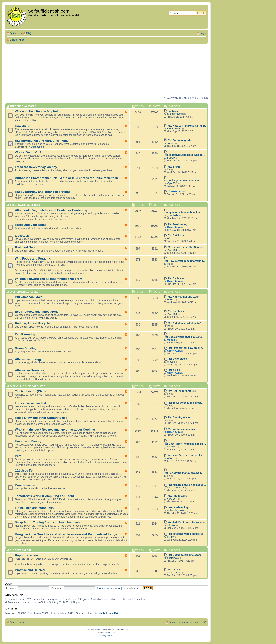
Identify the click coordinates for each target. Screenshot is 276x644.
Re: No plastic (176, 311)
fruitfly (170, 537)
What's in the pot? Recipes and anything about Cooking (55, 430)
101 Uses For (24, 471)
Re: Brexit (174, 167)
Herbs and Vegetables (31, 225)
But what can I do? (28, 297)
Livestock (22, 236)
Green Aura (178, 191)
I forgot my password (109, 588)
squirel (171, 143)
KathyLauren (174, 128)
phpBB (97, 629)
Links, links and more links (34, 508)
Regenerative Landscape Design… (184, 155)
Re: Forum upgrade (180, 140)
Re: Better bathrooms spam (184, 555)
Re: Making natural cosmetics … (187, 485)
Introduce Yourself (23, 106)
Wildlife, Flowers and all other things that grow (48, 279)
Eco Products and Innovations (37, 312)
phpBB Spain (110, 632)
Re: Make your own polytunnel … (184, 181)
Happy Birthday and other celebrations (43, 192)
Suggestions (36, 147)
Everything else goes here (27, 386)
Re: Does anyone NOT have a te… (184, 337)
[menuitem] (27, 33)
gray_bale (173, 215)
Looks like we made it (30, 403)
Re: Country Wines (179, 417)
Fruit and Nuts (25, 247)
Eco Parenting (25, 334)
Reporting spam (26, 555)
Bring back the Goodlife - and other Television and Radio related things (66, 534)
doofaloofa (173, 558)
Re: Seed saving (178, 224)
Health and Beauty (28, 441)
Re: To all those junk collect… (186, 403)
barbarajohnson (176, 488)
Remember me (133, 588)
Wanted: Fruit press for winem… (187, 522)
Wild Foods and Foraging (33, 258)
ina (169, 169)
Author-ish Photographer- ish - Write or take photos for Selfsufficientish (66, 178)
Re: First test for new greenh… (186, 348)
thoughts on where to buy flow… (183, 213)
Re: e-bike (174, 370)
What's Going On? (28, 152)
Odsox (171, 340)
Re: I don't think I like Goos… (185, 247)
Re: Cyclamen (176, 278)
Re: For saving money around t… (184, 473)
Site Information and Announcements (42, 141)
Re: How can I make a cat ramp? (187, 126)
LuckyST (172, 447)
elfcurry (171, 525)
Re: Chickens (176, 235)
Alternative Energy (28, 359)
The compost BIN (20, 550)
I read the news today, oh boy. (36, 167)
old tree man (174, 573)
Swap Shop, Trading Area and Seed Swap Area (48, 522)
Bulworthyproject (176, 510)
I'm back (173, 111)
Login (9, 584)
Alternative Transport (30, 370)
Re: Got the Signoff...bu (182, 391)
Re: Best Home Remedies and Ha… (185, 444)
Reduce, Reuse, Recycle (32, 323)
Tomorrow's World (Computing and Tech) (44, 496)
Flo (169, 394)
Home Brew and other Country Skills (41, 418)
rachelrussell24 (109, 613)
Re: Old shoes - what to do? (185, 323)
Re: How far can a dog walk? (185, 456)
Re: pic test (175, 570)
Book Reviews (25, 485)
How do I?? (23, 126)
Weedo (171, 238)
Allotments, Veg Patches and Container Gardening (51, 210)
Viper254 (172, 183)
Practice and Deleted (30, 570)
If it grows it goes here (25, 205)
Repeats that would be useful (185, 534)
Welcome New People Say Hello (38, 111)
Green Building (26, 348)
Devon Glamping (178, 507)
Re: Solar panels (178, 359)
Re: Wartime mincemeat (182, 429)
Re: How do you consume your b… (185, 261)
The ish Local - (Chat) (30, 391)
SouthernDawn (175, 114)
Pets (18, 456)
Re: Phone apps (177, 496)
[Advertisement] (106, 70)
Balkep (171, 158)
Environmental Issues (24, 292)
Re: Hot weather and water (184, 297)
